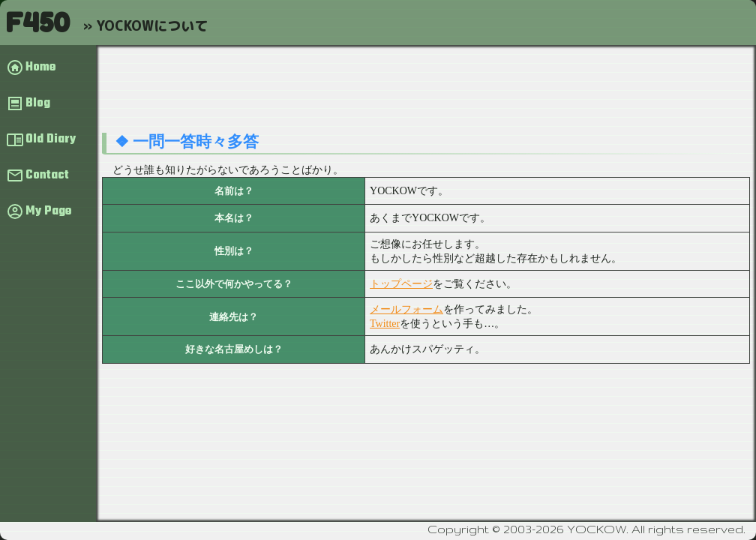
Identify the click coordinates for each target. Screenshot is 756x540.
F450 (37, 22)
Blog (38, 103)
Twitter (385, 324)
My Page (48, 211)
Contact (47, 175)
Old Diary (51, 139)
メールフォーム (406, 309)
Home (40, 67)
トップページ (401, 284)
